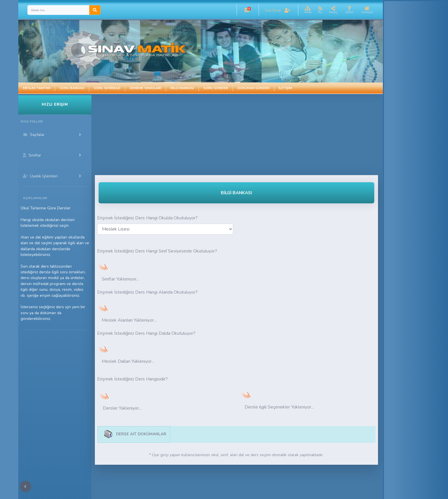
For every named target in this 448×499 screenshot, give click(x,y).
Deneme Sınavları (145, 88)
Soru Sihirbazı (107, 88)
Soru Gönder (216, 88)
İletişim (285, 88)
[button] (247, 10)
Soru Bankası (72, 88)
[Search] (58, 10)
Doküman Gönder (253, 88)
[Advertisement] (212, 135)
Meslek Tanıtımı (37, 88)
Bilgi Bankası (182, 88)
